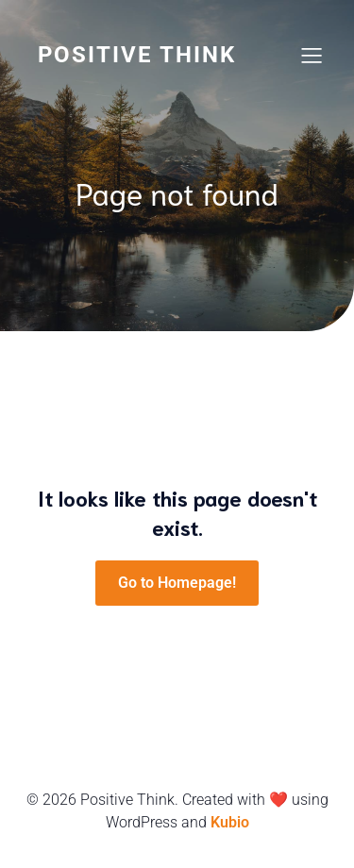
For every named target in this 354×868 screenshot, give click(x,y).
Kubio (230, 822)
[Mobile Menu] (312, 55)
